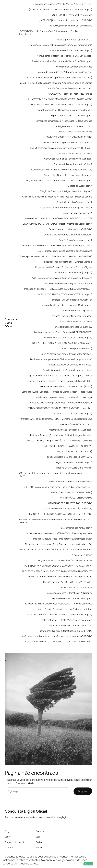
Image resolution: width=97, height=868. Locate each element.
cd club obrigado (84, 121)
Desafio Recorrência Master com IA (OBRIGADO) (43, 245)
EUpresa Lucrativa (83, 262)
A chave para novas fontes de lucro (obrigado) (70, 50)
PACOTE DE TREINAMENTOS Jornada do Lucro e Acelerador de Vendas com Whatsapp (55, 521)
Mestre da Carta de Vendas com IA (76, 424)
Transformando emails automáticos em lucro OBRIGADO (66, 631)
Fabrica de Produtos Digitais (79, 267)
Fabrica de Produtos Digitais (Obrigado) (74, 272)
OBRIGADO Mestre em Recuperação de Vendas (70, 481)
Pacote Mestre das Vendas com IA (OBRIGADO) (48, 533)
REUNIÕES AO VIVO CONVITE (79, 582)
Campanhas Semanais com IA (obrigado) (55, 121)
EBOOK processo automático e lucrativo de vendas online (65, 251)
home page (78, 376)
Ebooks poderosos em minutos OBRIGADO (72, 256)
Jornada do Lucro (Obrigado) (35, 392)
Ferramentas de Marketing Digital (61, 283)
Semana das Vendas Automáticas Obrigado (72, 598)
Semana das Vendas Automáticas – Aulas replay (70, 593)
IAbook (89, 376)
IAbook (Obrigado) (38, 381)
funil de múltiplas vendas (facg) (77, 348)
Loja (90, 408)
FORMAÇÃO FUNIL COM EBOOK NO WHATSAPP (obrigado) (65, 294)
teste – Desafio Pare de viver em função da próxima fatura (65, 609)
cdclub (89, 126)
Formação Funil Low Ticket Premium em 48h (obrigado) (66, 305)
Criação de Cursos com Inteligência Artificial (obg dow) (66, 191)
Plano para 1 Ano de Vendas (38, 544)
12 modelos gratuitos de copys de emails (73, 40)
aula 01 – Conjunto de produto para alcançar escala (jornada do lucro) (59, 77)
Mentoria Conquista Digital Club (77, 419)
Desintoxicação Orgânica (80, 245)
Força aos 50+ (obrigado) (35, 289)
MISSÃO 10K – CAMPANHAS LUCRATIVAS (74, 441)
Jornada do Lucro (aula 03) (80, 386)
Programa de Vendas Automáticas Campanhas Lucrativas (65, 560)
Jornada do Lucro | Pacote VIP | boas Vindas (72, 392)
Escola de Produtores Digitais (58, 262)
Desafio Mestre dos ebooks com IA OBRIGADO (71, 229)
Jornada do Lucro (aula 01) (80, 381)
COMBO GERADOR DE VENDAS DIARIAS (74, 132)
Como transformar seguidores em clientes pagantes (67, 142)
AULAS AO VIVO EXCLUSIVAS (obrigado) (74, 104)
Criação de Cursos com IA (80, 186)
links (84, 408)
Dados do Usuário (84, 197)
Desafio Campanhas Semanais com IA (74, 202)
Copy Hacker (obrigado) (81, 175)
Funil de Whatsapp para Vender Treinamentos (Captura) (66, 354)
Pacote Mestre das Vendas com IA (76, 528)
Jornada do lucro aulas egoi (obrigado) (47, 403)
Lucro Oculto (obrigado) (81, 413)
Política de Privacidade (82, 549)
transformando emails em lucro (35, 636)
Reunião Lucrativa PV (53, 582)
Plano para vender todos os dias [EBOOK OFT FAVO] (44, 549)
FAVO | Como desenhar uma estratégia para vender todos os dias (62, 278)
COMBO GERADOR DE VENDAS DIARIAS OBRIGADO (69, 137)
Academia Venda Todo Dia (44, 61)
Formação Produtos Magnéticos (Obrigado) (72, 316)
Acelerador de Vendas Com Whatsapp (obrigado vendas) (65, 72)
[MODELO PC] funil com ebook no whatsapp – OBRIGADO (65, 20)
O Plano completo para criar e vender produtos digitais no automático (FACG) (52, 475)
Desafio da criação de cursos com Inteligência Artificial (66, 208)
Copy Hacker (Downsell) (56, 175)
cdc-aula (79, 126)
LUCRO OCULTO (59, 413)
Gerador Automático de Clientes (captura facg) (70, 365)
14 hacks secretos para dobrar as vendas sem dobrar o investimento (60, 45)
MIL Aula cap (28, 441)
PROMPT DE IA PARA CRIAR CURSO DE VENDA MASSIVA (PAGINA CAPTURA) (58, 566)
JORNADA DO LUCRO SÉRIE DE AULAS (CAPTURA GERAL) (53, 408)
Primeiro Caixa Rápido (82, 555)
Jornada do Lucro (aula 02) (52, 386)
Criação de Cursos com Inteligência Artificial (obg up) (48, 197)
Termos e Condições (82, 604)
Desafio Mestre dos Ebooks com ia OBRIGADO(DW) (68, 235)
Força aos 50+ (86, 283)
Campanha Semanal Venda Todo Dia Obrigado (71, 115)
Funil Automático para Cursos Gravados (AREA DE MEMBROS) (63, 332)
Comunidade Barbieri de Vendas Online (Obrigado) (68, 159)
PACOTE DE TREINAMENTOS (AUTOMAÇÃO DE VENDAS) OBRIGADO (61, 514)
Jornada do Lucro (57, 381)
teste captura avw (50, 620)
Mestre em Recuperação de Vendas (46, 435)
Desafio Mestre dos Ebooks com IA (76, 224)
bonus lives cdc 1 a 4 (46, 110)
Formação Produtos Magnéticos (77, 310)
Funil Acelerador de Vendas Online (76, 321)
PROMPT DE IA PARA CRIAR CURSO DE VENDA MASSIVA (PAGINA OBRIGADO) (57, 571)
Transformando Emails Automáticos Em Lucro (71, 625)
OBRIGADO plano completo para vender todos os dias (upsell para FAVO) (58, 487)
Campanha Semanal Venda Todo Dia (75, 110)
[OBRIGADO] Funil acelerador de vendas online (70, 26)
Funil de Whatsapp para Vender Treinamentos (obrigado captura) (61, 359)
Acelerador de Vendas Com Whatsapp (74, 67)
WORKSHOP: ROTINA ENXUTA (78, 642)
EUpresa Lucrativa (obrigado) (49, 267)
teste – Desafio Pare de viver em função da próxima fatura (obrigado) (60, 615)
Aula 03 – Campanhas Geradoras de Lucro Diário (70, 88)
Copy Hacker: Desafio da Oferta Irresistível (45, 180)
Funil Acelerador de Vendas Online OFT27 (73, 327)
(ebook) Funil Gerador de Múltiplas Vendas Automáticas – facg (63, 4)
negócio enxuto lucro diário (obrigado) (74, 462)
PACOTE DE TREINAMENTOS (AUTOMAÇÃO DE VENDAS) (66, 509)
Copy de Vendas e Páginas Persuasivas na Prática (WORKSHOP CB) (61, 170)
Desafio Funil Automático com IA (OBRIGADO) (47, 218)
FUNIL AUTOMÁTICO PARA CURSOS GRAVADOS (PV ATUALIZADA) (62, 343)
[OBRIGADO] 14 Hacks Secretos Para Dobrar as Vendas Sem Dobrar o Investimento (51, 33)
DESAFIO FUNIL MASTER (81, 218)
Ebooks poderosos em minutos (35, 256)
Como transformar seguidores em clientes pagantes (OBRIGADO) (61, 148)
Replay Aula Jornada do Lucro (42, 577)
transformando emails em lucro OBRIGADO (72, 636)
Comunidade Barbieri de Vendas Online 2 (73, 164)
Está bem (88, 864)
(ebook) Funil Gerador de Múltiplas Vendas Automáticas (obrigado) (60, 9)
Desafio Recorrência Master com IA (76, 240)
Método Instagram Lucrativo (79, 435)
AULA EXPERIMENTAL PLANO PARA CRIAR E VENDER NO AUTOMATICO (60, 99)
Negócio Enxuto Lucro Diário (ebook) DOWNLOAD (69, 457)
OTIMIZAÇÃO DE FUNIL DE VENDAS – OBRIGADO (70, 503)
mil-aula (40, 441)
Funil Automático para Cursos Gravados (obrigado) (68, 338)
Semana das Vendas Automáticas (76, 587)
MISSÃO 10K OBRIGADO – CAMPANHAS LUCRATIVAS (68, 446)
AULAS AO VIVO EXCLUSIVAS (40, 104)
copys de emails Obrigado (80, 180)
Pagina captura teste (82, 533)
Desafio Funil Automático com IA (77, 213)
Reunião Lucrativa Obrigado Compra (75, 577)
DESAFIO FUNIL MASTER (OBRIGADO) (40, 224)
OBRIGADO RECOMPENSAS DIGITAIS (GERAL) (71, 492)
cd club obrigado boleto (61, 126)
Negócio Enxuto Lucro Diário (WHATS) (74, 468)
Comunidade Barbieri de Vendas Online (74, 153)
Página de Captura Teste (45, 539)
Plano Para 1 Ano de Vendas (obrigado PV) (73, 544)
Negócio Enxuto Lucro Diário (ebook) (75, 451)
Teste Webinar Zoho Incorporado (76, 620)
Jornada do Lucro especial (80, 403)
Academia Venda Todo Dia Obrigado (75, 61)
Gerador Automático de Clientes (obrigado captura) (68, 370)
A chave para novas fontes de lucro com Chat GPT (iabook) (64, 56)
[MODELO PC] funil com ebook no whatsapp (71, 15)
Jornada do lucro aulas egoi (79, 397)
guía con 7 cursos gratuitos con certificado (50, 376)
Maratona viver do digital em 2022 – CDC (40, 419)
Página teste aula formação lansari (76, 539)
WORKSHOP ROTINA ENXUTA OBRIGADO (43, 642)
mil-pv (50, 441)
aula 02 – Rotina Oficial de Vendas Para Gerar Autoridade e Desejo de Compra (56, 83)
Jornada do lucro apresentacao (49, 397)
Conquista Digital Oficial (11, 323)
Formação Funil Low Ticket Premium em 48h (72, 300)
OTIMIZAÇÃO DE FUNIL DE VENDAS (76, 498)
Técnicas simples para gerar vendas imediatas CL (47, 604)
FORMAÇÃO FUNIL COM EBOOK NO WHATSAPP (70, 289)
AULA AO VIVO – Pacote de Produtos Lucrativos (70, 94)
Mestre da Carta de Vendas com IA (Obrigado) (71, 430)
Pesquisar (83, 791)
